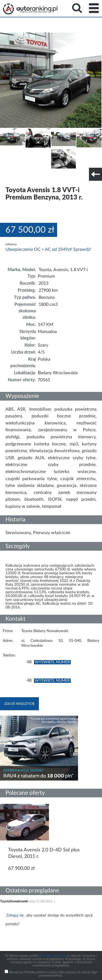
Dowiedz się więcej (53, 956)
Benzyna (47, 297)
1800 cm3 (48, 305)
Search (77, 8)
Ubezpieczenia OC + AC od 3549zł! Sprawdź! (48, 249)
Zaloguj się (15, 915)
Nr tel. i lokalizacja (54, 178)
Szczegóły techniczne (18, 178)
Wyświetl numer (52, 662)
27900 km (48, 290)
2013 (44, 283)
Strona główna (30, 9)
